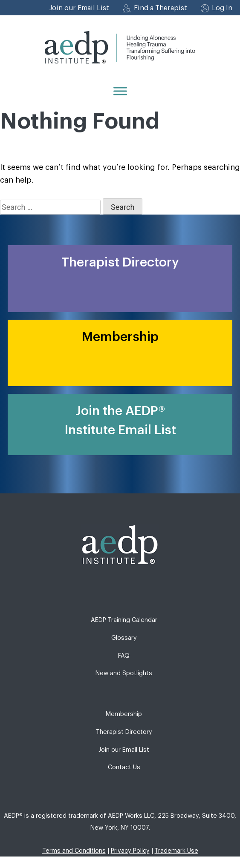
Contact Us (124, 767)
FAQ (124, 656)
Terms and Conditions (74, 851)
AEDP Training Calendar (124, 620)
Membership (124, 714)
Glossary (124, 638)
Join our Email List (79, 8)
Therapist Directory (124, 732)
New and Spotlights (124, 673)
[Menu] (120, 91)
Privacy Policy (130, 851)
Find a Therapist (160, 8)
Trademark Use (176, 851)
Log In (222, 8)
